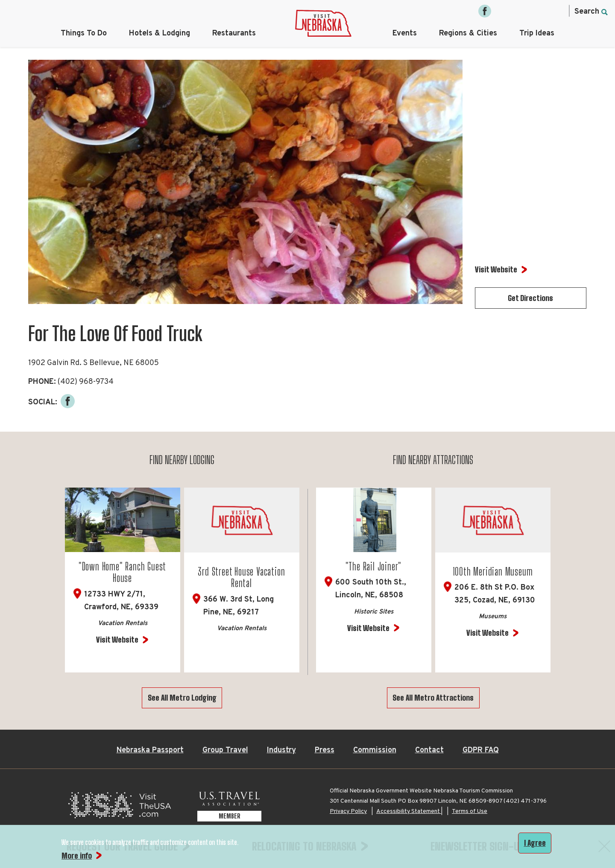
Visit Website (117, 640)
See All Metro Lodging (182, 698)
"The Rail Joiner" (374, 566)
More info (77, 856)
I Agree (535, 843)
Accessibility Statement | (409, 811)
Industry (281, 750)
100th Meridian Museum (493, 571)
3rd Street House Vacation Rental (241, 577)
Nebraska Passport (150, 750)
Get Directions (530, 298)
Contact (429, 750)
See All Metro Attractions (433, 698)
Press (325, 750)
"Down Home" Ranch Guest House (122, 572)
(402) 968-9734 (86, 382)
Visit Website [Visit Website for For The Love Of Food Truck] (496, 269)
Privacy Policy (348, 811)
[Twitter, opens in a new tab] (521, 11)
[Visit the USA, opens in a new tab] (120, 808)
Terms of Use (470, 811)
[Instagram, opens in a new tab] (503, 11)
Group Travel (225, 750)
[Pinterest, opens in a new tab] (539, 11)
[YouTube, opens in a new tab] (556, 11)
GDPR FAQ (481, 750)
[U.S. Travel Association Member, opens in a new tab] (229, 808)
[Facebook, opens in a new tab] (485, 11)
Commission (375, 750)
